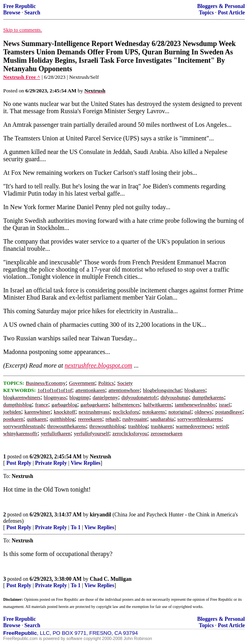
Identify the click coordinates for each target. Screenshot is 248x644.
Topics (206, 13)
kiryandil (101, 515)
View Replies (86, 463)
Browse (12, 13)
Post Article (231, 13)
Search (32, 13)
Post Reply (19, 463)
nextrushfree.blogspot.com (98, 365)
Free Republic (20, 6)
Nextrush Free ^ (22, 77)
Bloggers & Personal (221, 6)
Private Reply (51, 463)
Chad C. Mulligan (111, 579)
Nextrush (101, 457)
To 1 (76, 527)
